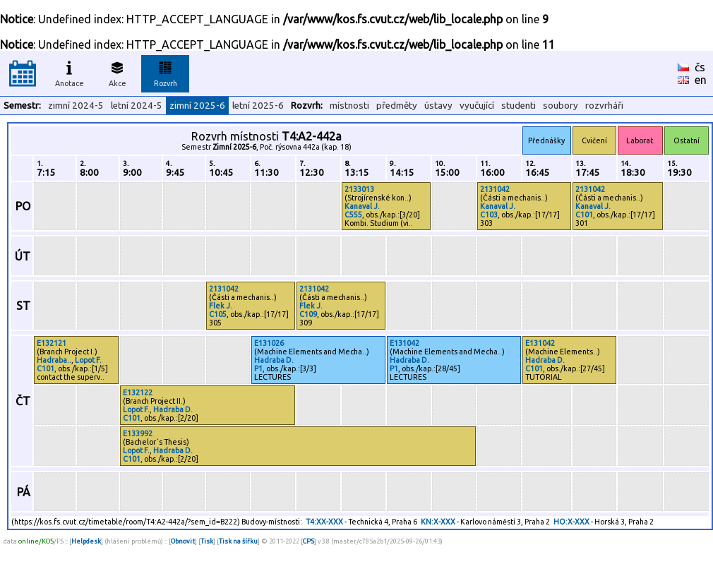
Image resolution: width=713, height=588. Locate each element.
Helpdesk (86, 541)
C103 (489, 215)
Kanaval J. (362, 206)
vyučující (477, 106)
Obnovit (183, 541)
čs (700, 67)
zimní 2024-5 (76, 106)
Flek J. (221, 306)
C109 (308, 314)
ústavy (438, 106)
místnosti (349, 106)
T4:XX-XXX (324, 522)
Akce (117, 72)
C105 (218, 314)
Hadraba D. (274, 360)
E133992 (138, 433)
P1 (258, 368)
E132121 (52, 343)
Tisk (207, 541)
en (701, 80)
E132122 (138, 392)
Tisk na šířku (238, 541)
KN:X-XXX (438, 522)
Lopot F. (88, 360)
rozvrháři (604, 106)
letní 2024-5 (137, 106)
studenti (519, 106)
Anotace (70, 72)
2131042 (495, 189)
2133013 (359, 189)
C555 (353, 215)
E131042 (405, 343)
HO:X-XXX (571, 522)
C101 (584, 215)
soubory (561, 106)
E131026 (269, 343)
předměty (397, 106)
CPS (308, 541)
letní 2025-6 (258, 106)
